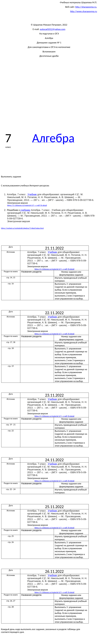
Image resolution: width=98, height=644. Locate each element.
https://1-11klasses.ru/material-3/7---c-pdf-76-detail (27, 205)
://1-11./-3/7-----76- (54, 269)
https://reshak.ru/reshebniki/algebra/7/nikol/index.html (22, 228)
